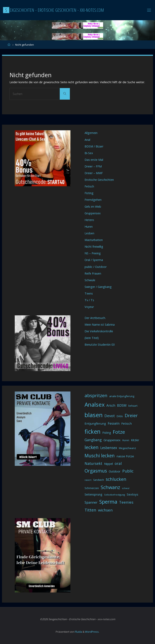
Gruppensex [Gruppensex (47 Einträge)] (112, 440)
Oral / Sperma (94, 260)
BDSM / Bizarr (94, 146)
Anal (87, 140)
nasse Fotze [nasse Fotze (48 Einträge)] (125, 456)
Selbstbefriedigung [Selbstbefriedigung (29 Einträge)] (115, 495)
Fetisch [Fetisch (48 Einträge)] (127, 423)
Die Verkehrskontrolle (99, 331)
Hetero (89, 220)
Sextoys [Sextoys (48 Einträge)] (132, 494)
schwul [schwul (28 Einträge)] (126, 488)
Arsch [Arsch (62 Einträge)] (111, 405)
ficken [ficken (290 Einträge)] (93, 431)
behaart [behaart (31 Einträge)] (133, 406)
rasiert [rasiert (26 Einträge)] (88, 480)
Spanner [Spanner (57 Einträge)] (91, 502)
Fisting (89, 193)
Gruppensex (93, 213)
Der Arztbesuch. (95, 318)
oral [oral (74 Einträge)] (118, 463)
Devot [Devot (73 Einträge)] (110, 416)
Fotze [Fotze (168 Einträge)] (119, 432)
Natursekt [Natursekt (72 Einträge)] (93, 463)
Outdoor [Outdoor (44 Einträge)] (115, 471)
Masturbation (94, 240)
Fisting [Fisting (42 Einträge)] (107, 433)
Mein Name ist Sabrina (100, 325)
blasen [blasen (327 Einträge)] (94, 415)
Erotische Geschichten (99, 180)
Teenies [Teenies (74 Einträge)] (126, 502)
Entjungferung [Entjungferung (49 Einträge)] (95, 423)
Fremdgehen (93, 200)
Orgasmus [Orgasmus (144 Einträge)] (96, 471)
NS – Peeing (93, 253)
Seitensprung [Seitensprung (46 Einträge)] (93, 494)
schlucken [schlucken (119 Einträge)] (116, 479)
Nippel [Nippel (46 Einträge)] (108, 464)
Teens (89, 293)
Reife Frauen (93, 273)
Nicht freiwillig (94, 247)
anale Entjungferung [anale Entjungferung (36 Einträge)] (122, 396)
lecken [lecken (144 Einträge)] (92, 447)
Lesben (89, 233)
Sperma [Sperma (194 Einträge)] (108, 502)
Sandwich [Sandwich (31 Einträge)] (99, 480)
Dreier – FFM (93, 166)
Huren (89, 227)
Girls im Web (93, 207)
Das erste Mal (94, 160)
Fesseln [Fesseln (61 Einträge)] (114, 423)
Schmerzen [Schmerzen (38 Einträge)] (92, 488)
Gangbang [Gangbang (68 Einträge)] (93, 440)
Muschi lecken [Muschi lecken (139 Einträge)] (100, 456)
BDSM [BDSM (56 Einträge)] (122, 405)
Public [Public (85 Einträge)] (128, 471)
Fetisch (89, 186)
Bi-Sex (89, 153)
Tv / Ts (89, 300)
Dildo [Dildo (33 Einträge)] (120, 416)
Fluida (78, 632)
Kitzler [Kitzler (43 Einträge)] (135, 440)
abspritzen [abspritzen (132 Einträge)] (96, 395)
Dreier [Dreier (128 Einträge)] (131, 415)
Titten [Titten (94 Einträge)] (90, 510)
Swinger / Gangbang (98, 287)
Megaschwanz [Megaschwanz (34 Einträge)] (127, 448)
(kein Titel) (92, 338)
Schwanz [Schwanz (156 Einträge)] (110, 487)
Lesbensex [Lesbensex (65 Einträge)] (109, 448)
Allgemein (91, 133)
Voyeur (89, 307)
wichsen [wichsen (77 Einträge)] (105, 510)
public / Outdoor (96, 267)
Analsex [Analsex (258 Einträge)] (95, 405)
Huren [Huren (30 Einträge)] (126, 440)
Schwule (90, 280)
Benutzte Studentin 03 (100, 345)
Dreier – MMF (94, 173)
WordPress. (92, 632)
